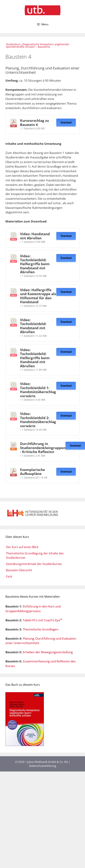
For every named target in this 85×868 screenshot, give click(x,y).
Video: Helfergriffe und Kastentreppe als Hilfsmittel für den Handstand (38, 296)
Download (66, 123)
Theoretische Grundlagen (41, 629)
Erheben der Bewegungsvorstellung (48, 652)
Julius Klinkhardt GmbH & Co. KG (48, 762)
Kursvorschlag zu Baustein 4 (34, 122)
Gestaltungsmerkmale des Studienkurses (34, 564)
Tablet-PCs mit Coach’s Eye (42, 620)
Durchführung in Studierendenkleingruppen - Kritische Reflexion (43, 448)
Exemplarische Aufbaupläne (32, 472)
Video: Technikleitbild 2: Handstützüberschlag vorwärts (38, 420)
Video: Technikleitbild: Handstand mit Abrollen (33, 326)
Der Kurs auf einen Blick (22, 547)
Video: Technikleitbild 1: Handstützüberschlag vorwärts (38, 390)
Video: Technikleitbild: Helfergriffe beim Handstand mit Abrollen (35, 264)
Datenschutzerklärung (42, 766)
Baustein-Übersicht (19, 570)
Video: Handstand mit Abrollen (35, 236)
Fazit (9, 576)
